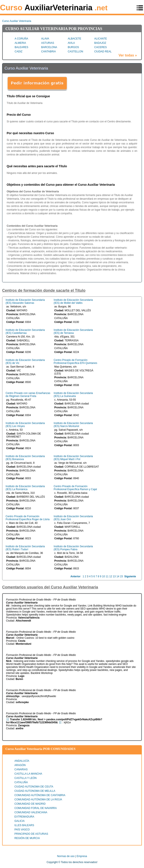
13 (114, 576)
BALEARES (21, 47)
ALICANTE (101, 39)
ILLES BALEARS (24, 825)
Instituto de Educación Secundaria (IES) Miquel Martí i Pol (73, 458)
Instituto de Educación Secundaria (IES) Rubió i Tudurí (25, 548)
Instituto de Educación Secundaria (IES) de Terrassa (73, 331)
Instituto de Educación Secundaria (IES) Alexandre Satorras (25, 301)
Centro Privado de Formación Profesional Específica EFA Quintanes (75, 362)
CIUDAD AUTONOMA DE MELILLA (35, 791)
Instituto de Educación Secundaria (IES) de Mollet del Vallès (73, 301)
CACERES (101, 47)
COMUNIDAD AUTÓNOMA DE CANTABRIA (40, 795)
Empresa (82, 856)
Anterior (75, 576)
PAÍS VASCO (22, 830)
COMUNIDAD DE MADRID (30, 804)
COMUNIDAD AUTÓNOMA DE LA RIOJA (38, 800)
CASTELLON (75, 52)
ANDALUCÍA (22, 761)
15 (122, 576)
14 (118, 576)
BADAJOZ (100, 43)
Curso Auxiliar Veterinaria (17, 21)
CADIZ (19, 52)
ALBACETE (75, 39)
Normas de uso (66, 856)
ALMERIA (20, 43)
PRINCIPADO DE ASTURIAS (31, 834)
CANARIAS (21, 769)
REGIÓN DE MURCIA (27, 838)
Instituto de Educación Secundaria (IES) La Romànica (25, 488)
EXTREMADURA (24, 817)
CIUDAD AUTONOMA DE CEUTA (34, 787)
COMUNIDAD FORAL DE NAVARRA (36, 808)
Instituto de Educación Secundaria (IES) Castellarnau (25, 331)
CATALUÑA (21, 782)
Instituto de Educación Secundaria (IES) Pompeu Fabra (73, 548)
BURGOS (73, 47)
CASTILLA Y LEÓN (26, 778)
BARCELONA (49, 47)
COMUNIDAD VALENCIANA (31, 812)
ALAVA (45, 39)
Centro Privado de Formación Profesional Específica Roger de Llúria (28, 518)
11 (107, 576)
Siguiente (130, 576)
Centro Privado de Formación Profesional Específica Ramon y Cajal (75, 488)
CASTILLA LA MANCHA (28, 774)
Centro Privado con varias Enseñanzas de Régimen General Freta (28, 395)
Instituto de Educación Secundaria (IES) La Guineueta (73, 395)
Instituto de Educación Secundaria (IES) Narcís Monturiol (73, 425)
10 (103, 576)
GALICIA (19, 821)
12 (111, 576)
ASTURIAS (48, 43)
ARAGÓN (20, 765)
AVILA (71, 43)
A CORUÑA (21, 39)
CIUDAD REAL (103, 52)
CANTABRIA (48, 52)
